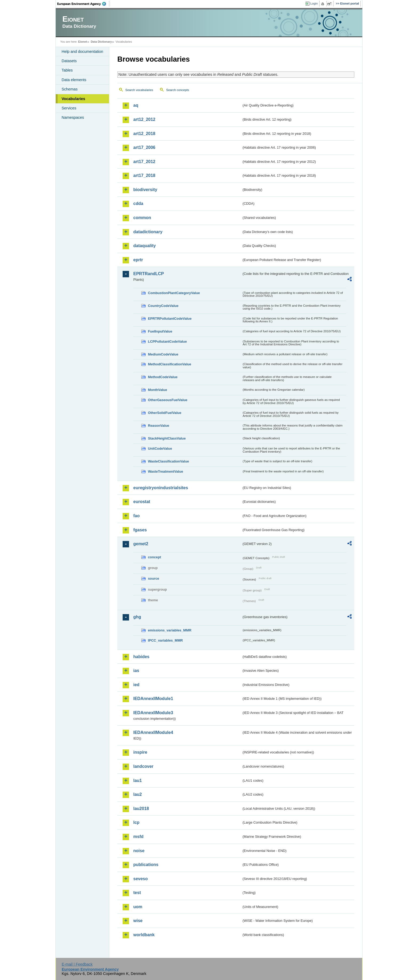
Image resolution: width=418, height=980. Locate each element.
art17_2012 (144, 162)
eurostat (142, 502)
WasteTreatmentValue (166, 471)
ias (136, 671)
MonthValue (158, 390)
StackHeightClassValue (167, 438)
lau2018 (141, 809)
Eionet (83, 42)
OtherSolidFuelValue (165, 413)
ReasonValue (159, 426)
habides (141, 657)
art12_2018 (144, 134)
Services (69, 108)
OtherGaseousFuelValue (168, 400)
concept (154, 557)
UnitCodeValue (160, 448)
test (137, 893)
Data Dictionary (101, 42)
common (142, 218)
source (154, 578)
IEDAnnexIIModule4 (153, 732)
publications (146, 865)
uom (138, 907)
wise (138, 921)
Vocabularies (73, 99)
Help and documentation (82, 52)
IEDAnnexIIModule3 (153, 713)
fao (136, 516)
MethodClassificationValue (170, 364)
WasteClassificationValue (168, 461)
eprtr (138, 260)
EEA (83, 4)
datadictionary (148, 232)
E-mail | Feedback (77, 964)
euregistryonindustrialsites (161, 488)
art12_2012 (144, 119)
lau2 (138, 794)
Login (314, 3)
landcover (143, 766)
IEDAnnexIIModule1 (153, 699)
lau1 (138, 781)
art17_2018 (144, 175)
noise (139, 851)
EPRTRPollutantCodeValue (170, 319)
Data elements (74, 80)
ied (136, 685)
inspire (140, 752)
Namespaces (73, 117)
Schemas (70, 89)
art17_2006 (144, 147)
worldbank (144, 935)
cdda (138, 203)
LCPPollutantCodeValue (167, 341)
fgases (140, 530)
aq (136, 105)
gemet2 (141, 544)
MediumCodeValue (163, 354)
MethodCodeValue (163, 377)
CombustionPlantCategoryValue (174, 293)
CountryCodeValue (163, 306)
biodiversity (145, 190)
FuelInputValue (160, 331)
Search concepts (178, 90)
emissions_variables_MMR (170, 630)
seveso (140, 879)
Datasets (69, 61)
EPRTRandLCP (149, 274)
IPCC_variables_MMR (165, 640)
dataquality (144, 246)
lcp (136, 822)
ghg (137, 617)
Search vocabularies (139, 90)
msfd (138, 837)
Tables (67, 70)
